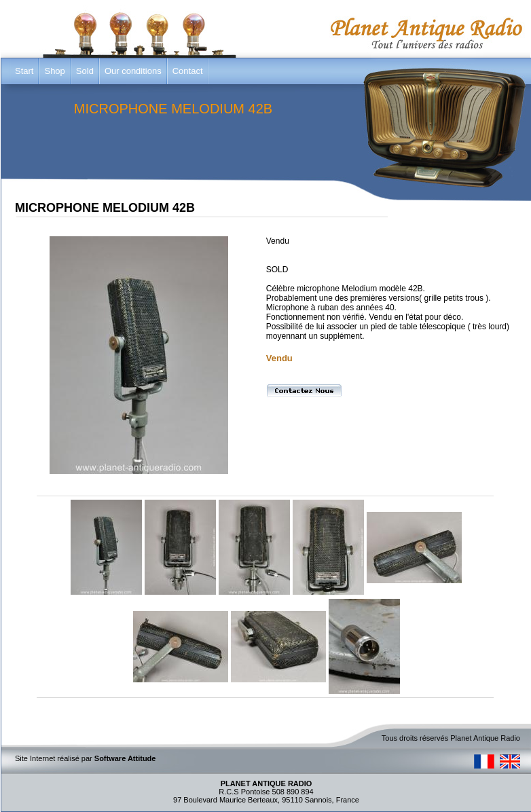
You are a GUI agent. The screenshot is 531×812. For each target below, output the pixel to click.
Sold (85, 71)
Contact (188, 71)
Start (24, 71)
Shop (54, 71)
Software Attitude (125, 758)
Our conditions (133, 71)
